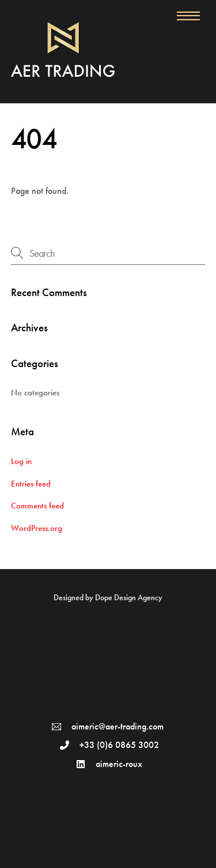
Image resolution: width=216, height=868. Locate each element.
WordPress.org (37, 528)
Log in (21, 461)
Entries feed (31, 484)
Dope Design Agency (129, 597)
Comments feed (37, 506)
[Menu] (188, 16)
